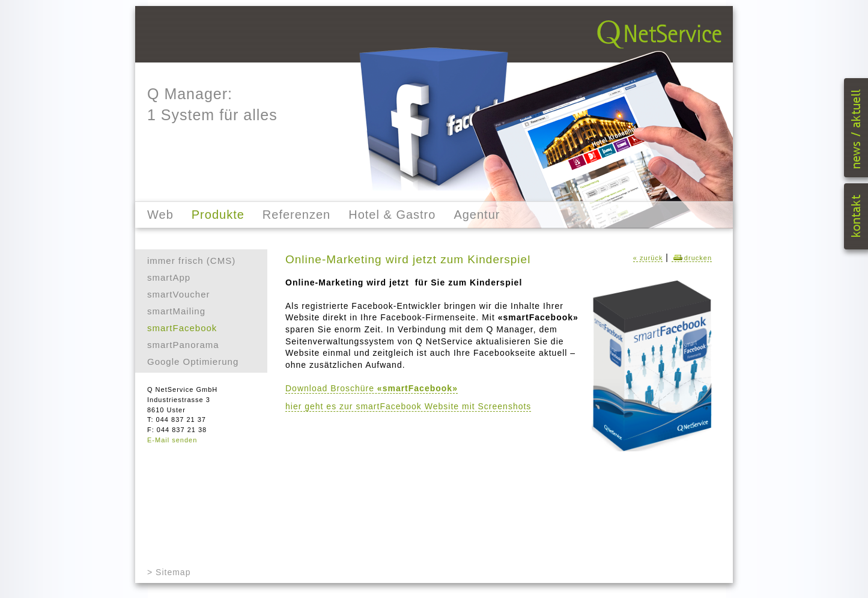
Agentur (477, 215)
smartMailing (176, 311)
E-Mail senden (172, 440)
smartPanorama (183, 345)
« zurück (648, 258)
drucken (692, 258)
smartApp (169, 277)
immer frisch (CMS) (191, 261)
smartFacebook (182, 328)
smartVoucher (179, 294)
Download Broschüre (372, 388)
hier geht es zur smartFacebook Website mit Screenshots (408, 406)
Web (160, 215)
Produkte (218, 215)
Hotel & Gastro (392, 215)
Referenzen (296, 215)
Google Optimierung (193, 362)
